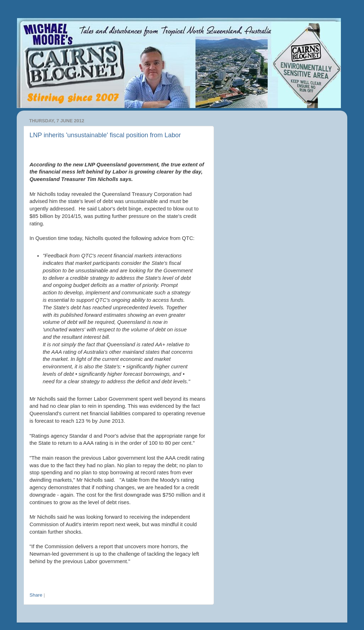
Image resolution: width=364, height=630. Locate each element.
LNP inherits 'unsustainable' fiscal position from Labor (105, 135)
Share (36, 595)
